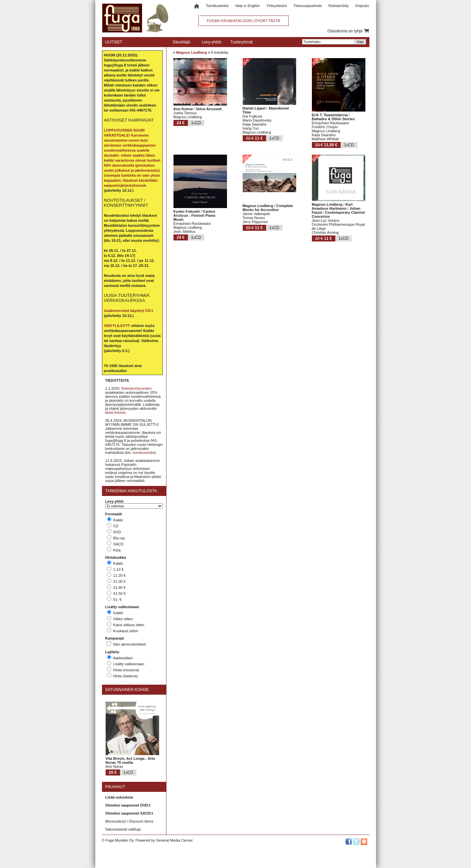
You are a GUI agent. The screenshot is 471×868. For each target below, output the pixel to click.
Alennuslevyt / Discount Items (129, 821)
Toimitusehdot (217, 6)
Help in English (247, 6)
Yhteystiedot (277, 6)
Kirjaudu (362, 6)
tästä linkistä (115, 412)
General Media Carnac (174, 840)
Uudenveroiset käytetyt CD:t (129, 311)
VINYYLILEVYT (117, 326)
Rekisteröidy (339, 6)
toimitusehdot (144, 453)
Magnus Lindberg (192, 52)
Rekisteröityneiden (137, 388)
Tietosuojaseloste (307, 6)
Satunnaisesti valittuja (123, 829)
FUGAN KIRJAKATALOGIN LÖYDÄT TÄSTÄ (244, 21)
